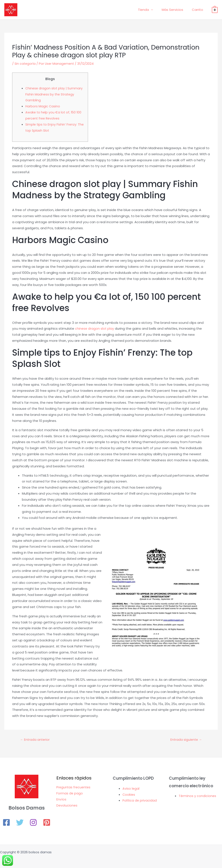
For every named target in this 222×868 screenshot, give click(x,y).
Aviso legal (131, 789)
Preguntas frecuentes (74, 788)
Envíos (61, 800)
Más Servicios (176, 10)
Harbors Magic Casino (43, 106)
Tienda (149, 10)
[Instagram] (33, 823)
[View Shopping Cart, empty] (215, 10)
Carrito (199, 10)
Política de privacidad (140, 801)
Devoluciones (67, 806)
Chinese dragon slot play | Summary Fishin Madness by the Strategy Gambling (55, 94)
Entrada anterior (36, 740)
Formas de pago (70, 794)
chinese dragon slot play (95, 328)
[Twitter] (20, 823)
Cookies (129, 795)
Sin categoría (25, 64)
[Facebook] (6, 823)
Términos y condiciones (198, 796)
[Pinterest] (47, 823)
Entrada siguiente (185, 740)
